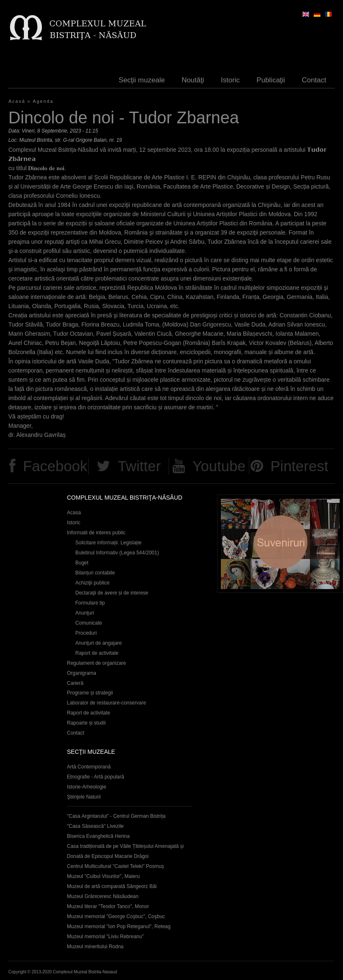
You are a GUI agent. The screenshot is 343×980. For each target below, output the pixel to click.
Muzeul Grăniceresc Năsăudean (103, 896)
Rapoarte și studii (86, 723)
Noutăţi (193, 80)
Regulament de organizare (96, 663)
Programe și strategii (90, 693)
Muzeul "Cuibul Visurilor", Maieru (103, 876)
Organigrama (82, 673)
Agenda (43, 101)
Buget (82, 563)
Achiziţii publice (92, 583)
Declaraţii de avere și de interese (112, 593)
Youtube (219, 466)
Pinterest (299, 466)
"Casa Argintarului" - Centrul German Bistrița (116, 816)
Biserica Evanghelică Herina (98, 836)
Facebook (55, 466)
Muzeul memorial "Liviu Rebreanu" (105, 937)
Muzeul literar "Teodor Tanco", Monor (108, 906)
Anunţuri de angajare (99, 643)
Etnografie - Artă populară (96, 777)
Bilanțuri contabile (95, 573)
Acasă (17, 101)
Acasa (74, 513)
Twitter (139, 466)
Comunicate (89, 623)
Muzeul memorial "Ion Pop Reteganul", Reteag (119, 926)
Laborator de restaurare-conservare (106, 703)
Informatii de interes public (96, 533)
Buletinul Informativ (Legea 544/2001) (117, 553)
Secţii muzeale (142, 80)
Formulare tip (90, 603)
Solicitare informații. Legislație (109, 543)
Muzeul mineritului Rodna (95, 947)
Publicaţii (271, 80)
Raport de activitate (97, 653)
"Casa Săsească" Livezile (95, 826)
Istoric (230, 80)
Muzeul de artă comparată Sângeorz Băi (112, 886)
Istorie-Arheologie (87, 787)
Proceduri (86, 633)
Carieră (75, 683)
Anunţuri (85, 613)
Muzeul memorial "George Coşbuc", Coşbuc (116, 916)
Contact (314, 80)
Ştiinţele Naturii (84, 797)
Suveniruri (280, 544)
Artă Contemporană (89, 767)
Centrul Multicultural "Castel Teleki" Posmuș (115, 866)
